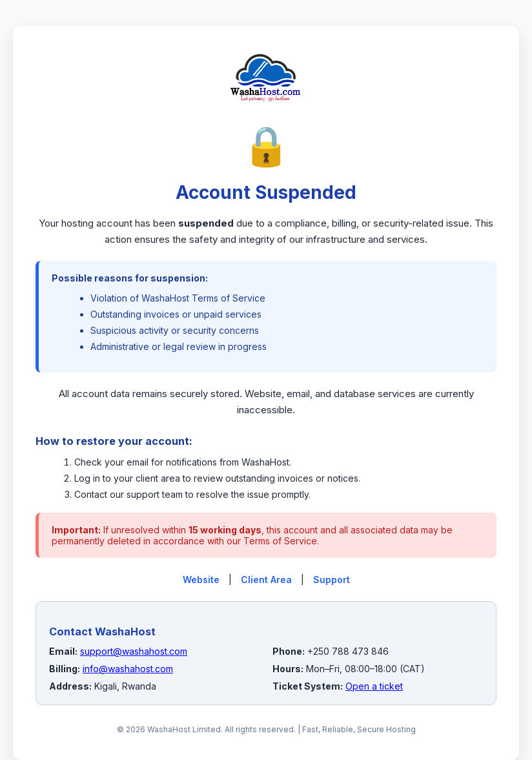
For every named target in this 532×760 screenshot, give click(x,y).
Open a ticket (374, 686)
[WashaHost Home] (266, 116)
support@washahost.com (134, 651)
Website (201, 580)
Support (332, 580)
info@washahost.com (128, 669)
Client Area (266, 580)
